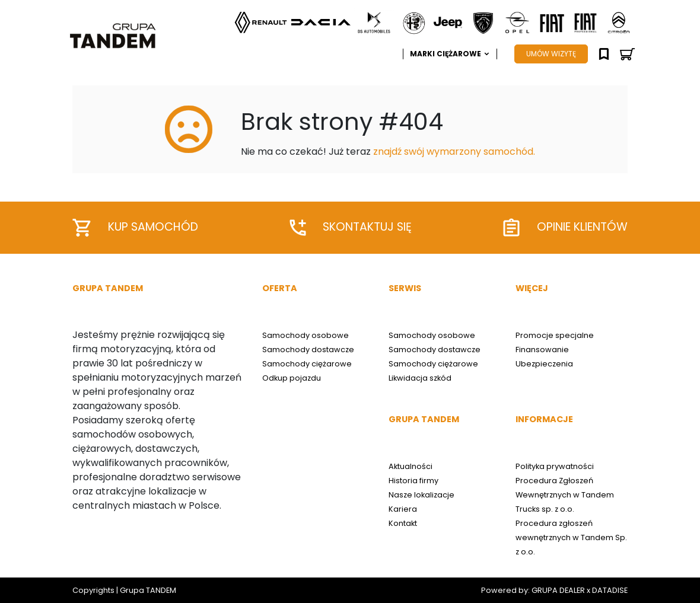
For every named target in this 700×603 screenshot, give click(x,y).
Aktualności (411, 466)
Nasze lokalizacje (421, 495)
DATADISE (610, 590)
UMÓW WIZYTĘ (551, 54)
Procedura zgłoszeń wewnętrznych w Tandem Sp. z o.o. (571, 537)
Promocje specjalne (555, 335)
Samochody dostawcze (308, 350)
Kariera (403, 509)
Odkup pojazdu (292, 378)
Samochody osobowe (306, 335)
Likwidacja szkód (420, 378)
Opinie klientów (565, 227)
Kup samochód (135, 228)
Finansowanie (542, 350)
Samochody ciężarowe (307, 364)
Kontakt (403, 523)
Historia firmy (413, 481)
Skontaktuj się (351, 227)
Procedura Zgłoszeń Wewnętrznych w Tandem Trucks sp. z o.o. (565, 495)
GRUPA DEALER (558, 590)
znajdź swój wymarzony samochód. (454, 151)
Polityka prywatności (555, 466)
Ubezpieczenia (544, 364)
